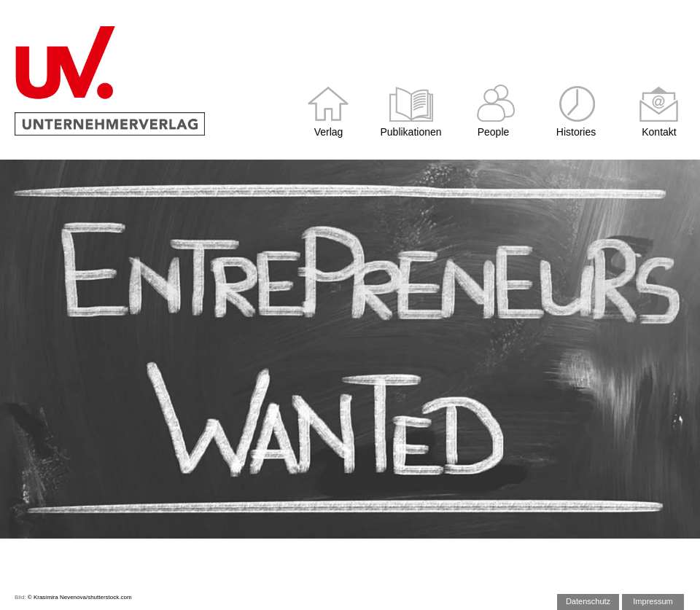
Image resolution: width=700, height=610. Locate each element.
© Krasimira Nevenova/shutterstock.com (80, 597)
